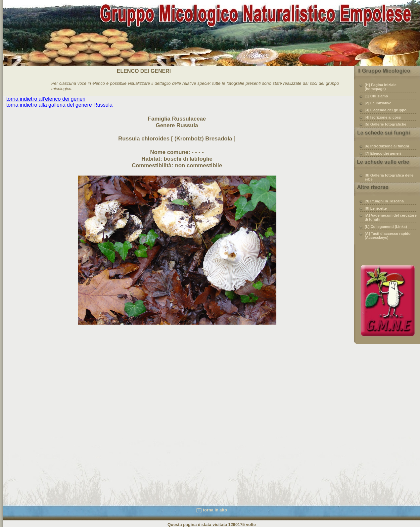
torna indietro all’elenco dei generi (46, 99)
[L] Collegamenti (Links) (386, 227)
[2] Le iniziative (378, 103)
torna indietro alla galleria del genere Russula (59, 105)
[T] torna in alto (212, 510)
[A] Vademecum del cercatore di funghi (391, 217)
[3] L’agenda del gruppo (386, 110)
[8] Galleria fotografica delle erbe (389, 177)
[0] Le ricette (376, 208)
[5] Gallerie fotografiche (386, 124)
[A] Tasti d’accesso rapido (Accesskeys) (388, 236)
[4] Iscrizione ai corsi (383, 117)
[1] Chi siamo (376, 96)
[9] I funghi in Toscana (384, 201)
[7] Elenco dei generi (383, 153)
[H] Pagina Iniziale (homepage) (381, 87)
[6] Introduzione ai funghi (387, 146)
